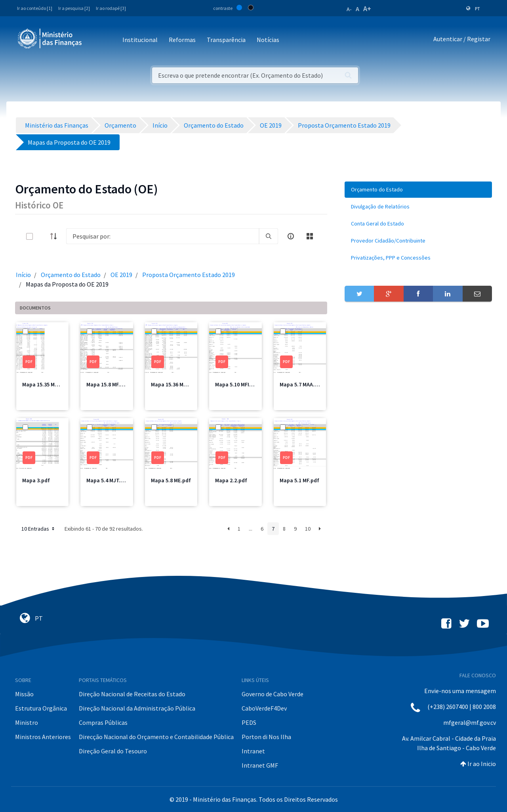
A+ (367, 9)
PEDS (249, 722)
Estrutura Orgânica (41, 708)
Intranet (253, 751)
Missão (24, 694)
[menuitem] (418, 190)
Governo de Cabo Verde (273, 694)
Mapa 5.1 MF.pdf (299, 480)
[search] (269, 236)
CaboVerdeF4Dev (264, 708)
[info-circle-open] (291, 236)
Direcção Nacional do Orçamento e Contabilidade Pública (156, 737)
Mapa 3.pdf (36, 480)
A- (349, 9)
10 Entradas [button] (39, 529)
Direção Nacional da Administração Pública (137, 708)
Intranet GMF (260, 765)
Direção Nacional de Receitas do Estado (132, 694)
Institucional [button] (140, 40)
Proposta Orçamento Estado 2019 (189, 275)
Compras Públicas (103, 722)
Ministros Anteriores (43, 737)
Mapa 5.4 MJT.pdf (108, 480)
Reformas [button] (182, 40)
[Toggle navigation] (94, 40)
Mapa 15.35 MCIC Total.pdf (55, 384)
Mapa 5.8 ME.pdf (171, 480)
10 (308, 529)
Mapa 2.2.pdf (231, 480)
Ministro (27, 722)
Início (23, 275)
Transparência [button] (226, 40)
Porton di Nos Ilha (266, 737)
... (251, 529)
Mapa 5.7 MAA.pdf (301, 384)
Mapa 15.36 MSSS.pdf (177, 384)
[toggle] (42, 236)
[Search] (163, 236)
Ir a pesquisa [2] (74, 8)
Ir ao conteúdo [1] (35, 8)
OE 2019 (121, 275)
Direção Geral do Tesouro (113, 751)
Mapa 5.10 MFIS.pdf (239, 384)
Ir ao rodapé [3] (111, 8)
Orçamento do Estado (71, 275)
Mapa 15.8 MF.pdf (108, 384)
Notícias (268, 40)
